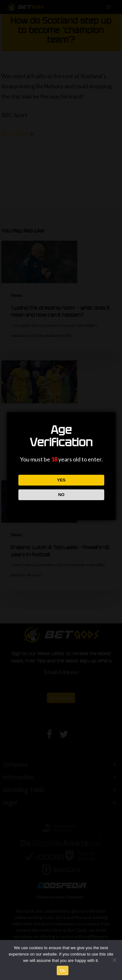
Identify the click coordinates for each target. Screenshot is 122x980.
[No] (114, 960)
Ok (63, 971)
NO (61, 495)
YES (61, 480)
